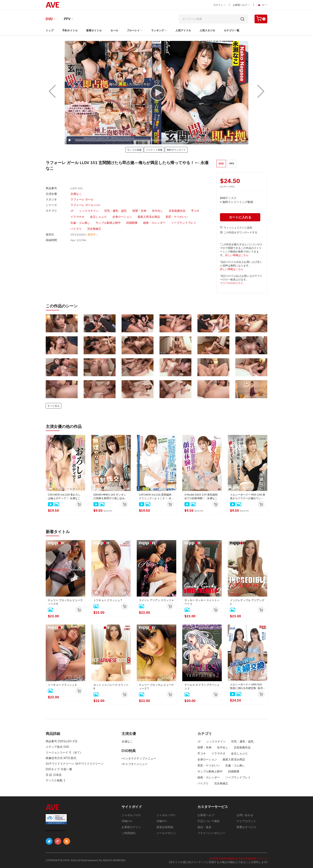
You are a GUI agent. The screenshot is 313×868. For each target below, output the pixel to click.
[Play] (156, 93)
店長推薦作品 (177, 211)
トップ (50, 30)
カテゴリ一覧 (232, 30)
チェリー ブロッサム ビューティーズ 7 (156, 687)
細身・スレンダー (154, 223)
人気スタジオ (207, 30)
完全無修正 (94, 229)
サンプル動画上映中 (108, 223)
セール (114, 30)
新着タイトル (94, 30)
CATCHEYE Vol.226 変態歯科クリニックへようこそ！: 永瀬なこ (156, 497)
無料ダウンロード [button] (176, 150)
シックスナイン (89, 211)
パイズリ (76, 229)
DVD (49, 19)
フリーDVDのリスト (232, 283)
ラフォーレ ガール (82, 199)
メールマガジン (166, 833)
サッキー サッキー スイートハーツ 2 (202, 602)
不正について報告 (209, 821)
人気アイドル (183, 30)
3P (72, 211)
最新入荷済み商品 (149, 217)
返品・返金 (204, 827)
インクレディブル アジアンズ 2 (247, 602)
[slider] (146, 140)
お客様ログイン (131, 827)
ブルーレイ (133, 30)
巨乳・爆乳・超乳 (116, 211)
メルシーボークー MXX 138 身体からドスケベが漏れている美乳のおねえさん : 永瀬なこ (248, 497)
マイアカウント (246, 821)
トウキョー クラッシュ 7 (108, 600)
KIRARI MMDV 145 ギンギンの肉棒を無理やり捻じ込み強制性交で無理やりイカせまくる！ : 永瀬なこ (110, 497)
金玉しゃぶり (98, 217)
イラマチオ (77, 217)
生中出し (157, 211)
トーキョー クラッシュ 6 (62, 685)
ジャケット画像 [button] (154, 150)
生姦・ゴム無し (80, 223)
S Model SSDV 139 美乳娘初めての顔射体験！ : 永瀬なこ (201, 496)
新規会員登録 (165, 827)
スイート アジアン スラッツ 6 (156, 600)
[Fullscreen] (243, 140)
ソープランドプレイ (184, 223)
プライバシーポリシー (211, 833)
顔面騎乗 (132, 223)
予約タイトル (70, 30)
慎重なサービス (246, 827)
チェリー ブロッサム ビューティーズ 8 (65, 602)
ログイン (220, 5)
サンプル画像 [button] (134, 150)
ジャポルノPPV (166, 815)
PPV (67, 19)
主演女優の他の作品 (64, 426)
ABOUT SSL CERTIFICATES (56, 831)
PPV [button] (232, 164)
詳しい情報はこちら (237, 255)
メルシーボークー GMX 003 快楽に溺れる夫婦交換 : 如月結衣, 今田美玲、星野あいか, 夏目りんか (246, 686)
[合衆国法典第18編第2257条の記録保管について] (238, 859)
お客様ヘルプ (241, 5)
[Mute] (237, 140)
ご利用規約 (129, 833)
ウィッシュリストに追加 (236, 228)
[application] (156, 93)
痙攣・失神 (139, 211)
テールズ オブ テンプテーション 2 (202, 687)
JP (262, 5)
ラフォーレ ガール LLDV (85, 205)
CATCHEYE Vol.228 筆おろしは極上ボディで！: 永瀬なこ (64, 496)
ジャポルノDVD (131, 815)
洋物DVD (127, 821)
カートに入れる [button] (240, 217)
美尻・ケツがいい (177, 217)
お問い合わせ (245, 815)
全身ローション (122, 217)
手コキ (195, 211)
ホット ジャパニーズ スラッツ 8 (111, 687)
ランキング (158, 30)
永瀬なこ (76, 194)
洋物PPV (162, 821)
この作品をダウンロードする (239, 232)
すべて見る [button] (53, 406)
